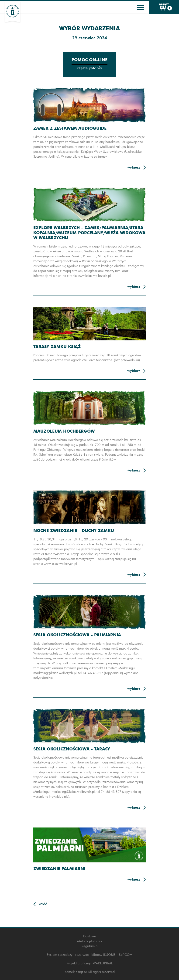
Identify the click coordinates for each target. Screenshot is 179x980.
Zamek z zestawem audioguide (70, 128)
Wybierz (134, 167)
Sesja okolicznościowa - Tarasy (72, 749)
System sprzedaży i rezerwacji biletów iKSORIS (81, 955)
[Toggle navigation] (141, 7)
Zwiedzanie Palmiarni (59, 869)
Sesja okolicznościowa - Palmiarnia (77, 635)
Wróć (43, 904)
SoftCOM (126, 955)
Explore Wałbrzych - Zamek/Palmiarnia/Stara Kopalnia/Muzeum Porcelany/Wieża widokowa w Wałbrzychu (89, 233)
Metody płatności (90, 941)
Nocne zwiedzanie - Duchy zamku (74, 531)
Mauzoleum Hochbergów (64, 431)
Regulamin (89, 946)
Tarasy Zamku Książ (57, 347)
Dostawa (90, 936)
